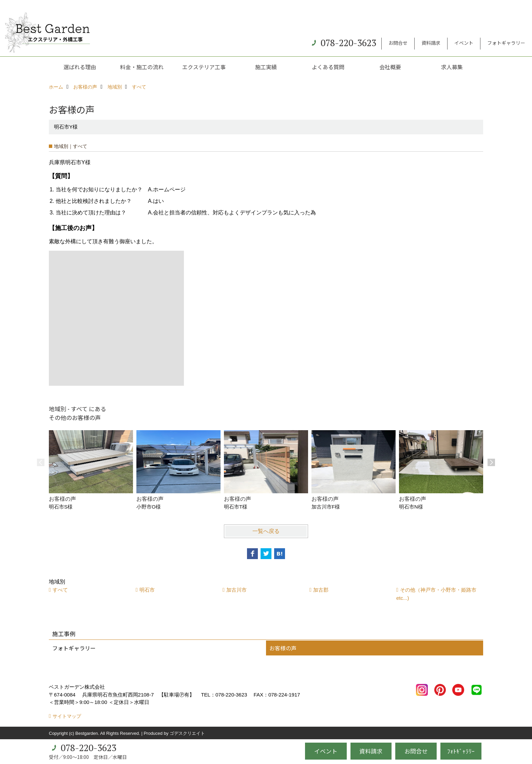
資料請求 (431, 43)
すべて (60, 590)
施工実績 (266, 67)
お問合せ (398, 43)
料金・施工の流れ (142, 67)
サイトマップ (67, 716)
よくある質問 (328, 67)
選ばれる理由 (80, 67)
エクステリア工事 (204, 67)
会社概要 (390, 67)
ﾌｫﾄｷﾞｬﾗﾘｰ (461, 751)
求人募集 (452, 67)
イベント (464, 43)
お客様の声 (283, 648)
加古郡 (321, 590)
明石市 (147, 590)
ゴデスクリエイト (187, 733)
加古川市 (236, 590)
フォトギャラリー (506, 43)
